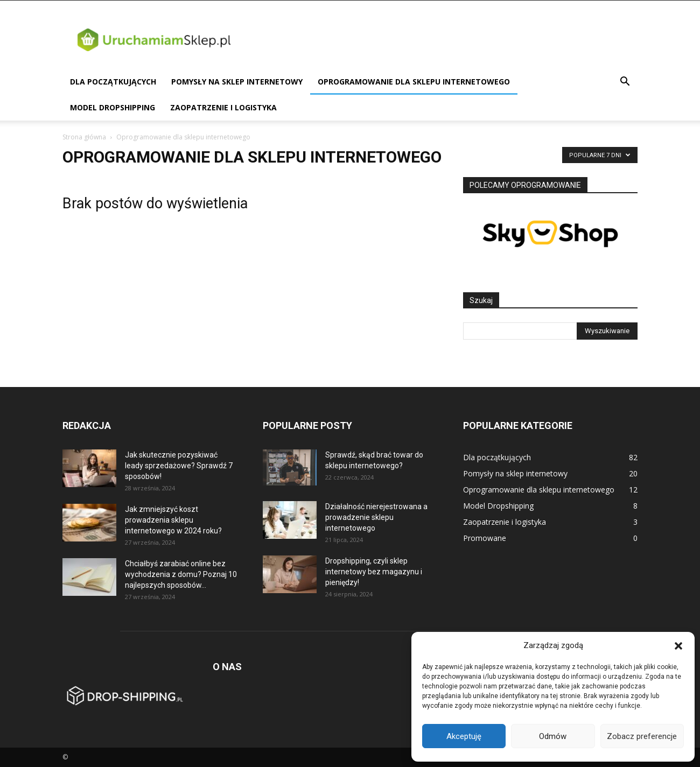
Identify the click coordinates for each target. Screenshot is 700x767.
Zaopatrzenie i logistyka (223, 107)
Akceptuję (464, 736)
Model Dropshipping (113, 107)
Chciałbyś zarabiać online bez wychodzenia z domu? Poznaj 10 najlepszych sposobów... (181, 574)
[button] (678, 646)
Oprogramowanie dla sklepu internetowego (414, 82)
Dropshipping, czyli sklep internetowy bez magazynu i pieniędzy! (374, 572)
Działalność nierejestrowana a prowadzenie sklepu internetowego (376, 517)
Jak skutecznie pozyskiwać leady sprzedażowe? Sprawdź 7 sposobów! (179, 466)
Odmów (553, 736)
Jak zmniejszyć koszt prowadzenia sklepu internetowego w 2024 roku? (173, 520)
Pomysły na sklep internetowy (237, 82)
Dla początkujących (113, 82)
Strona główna (84, 137)
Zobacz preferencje (642, 736)
